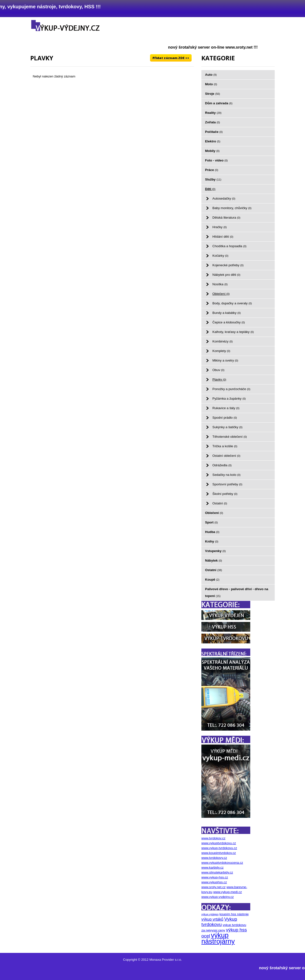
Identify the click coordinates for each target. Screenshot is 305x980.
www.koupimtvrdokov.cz (219, 853)
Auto (211, 75)
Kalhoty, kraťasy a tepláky (233, 332)
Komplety (221, 351)
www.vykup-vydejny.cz (218, 897)
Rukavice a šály (226, 408)
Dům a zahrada (219, 103)
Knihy (212, 541)
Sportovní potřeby (227, 484)
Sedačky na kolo (226, 475)
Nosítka (220, 284)
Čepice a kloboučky (229, 322)
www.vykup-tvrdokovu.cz (219, 848)
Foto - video (216, 160)
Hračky (220, 227)
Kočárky (220, 256)
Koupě (212, 580)
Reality (213, 113)
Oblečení (221, 294)
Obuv (218, 370)
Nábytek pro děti (226, 275)
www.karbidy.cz (212, 868)
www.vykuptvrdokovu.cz (219, 843)
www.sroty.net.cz (213, 887)
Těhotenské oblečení (230, 437)
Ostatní (220, 503)
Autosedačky (224, 198)
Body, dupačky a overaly (232, 303)
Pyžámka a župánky (229, 399)
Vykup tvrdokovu (219, 922)
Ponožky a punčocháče (231, 389)
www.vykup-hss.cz (215, 877)
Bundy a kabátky (227, 313)
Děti (210, 189)
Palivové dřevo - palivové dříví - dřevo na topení (237, 592)
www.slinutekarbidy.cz (217, 872)
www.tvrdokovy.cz (214, 858)
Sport (211, 522)
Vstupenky (215, 551)
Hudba (212, 532)
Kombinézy (223, 341)
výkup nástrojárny (218, 938)
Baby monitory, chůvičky (232, 208)
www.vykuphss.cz (214, 882)
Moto (211, 84)
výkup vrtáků (212, 919)
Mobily (212, 151)
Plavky (219, 379)
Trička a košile (225, 446)
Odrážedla (222, 465)
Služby (213, 179)
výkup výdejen (210, 914)
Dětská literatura (226, 218)
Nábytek (213, 560)
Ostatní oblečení (226, 456)
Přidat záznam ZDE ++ (171, 58)
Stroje (212, 94)
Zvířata (212, 122)
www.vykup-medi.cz (228, 892)
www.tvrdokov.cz (213, 838)
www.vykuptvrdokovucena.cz (222, 863)
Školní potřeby (225, 494)
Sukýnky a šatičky (227, 427)
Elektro (213, 141)
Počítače (214, 132)
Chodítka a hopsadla (229, 246)
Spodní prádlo (225, 418)
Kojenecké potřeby (228, 265)
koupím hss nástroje (234, 914)
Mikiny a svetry (225, 360)
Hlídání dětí (223, 237)
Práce (212, 170)
